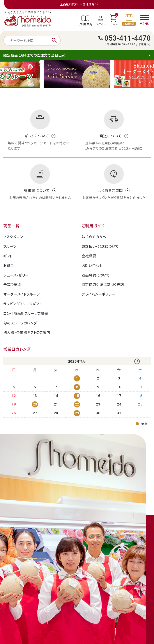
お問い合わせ (92, 265)
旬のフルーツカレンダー (22, 323)
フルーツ (10, 246)
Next (150, 74)
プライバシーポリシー (99, 294)
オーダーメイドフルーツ (22, 294)
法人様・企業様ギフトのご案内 (27, 332)
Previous (4, 74)
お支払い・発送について (100, 246)
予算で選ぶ (12, 284)
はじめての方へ (94, 237)
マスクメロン (13, 237)
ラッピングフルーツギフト (23, 304)
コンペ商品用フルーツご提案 (26, 313)
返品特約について (96, 275)
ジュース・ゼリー (16, 275)
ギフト (8, 256)
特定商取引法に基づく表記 (103, 284)
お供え (8, 265)
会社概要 (89, 256)
